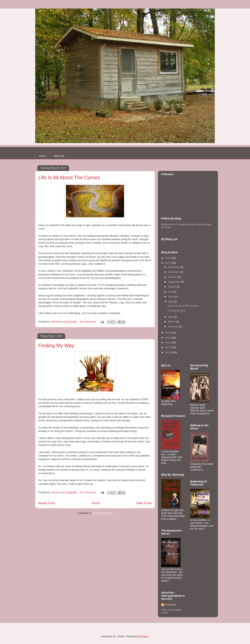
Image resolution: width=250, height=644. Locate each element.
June (171, 296)
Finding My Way (56, 345)
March (172, 322)
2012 (168, 352)
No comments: (88, 322)
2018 (168, 258)
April (171, 317)
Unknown (171, 605)
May (171, 302)
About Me (59, 156)
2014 (168, 342)
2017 (168, 263)
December (174, 267)
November (174, 272)
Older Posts (144, 503)
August (172, 287)
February (174, 326)
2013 (168, 347)
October (173, 277)
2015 (168, 338)
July (171, 292)
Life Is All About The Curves (69, 177)
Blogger (144, 636)
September (175, 282)
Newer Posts (47, 503)
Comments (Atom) (103, 513)
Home (43, 156)
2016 (168, 333)
